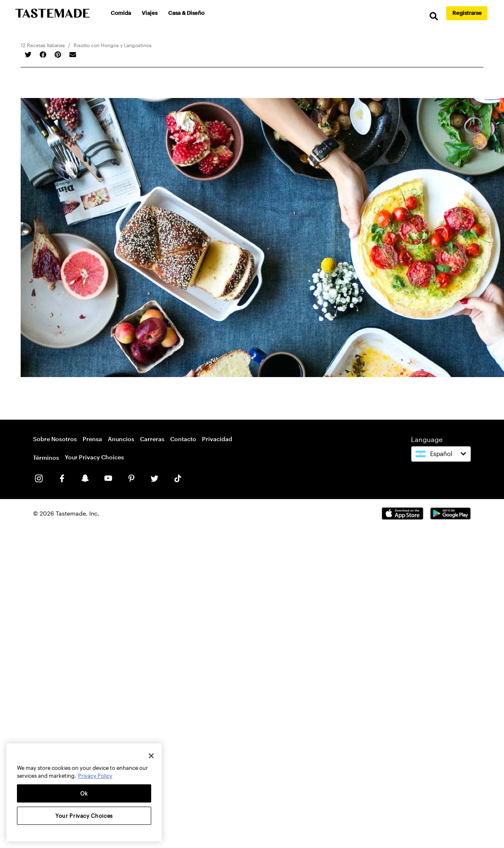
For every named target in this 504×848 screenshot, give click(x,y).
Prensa (92, 439)
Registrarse (467, 13)
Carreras (152, 439)
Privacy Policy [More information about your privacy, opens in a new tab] (95, 776)
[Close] (151, 756)
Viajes (150, 13)
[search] (434, 16)
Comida (121, 13)
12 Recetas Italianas (43, 45)
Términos (46, 457)
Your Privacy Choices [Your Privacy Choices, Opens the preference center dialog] (84, 816)
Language (427, 439)
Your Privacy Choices (94, 457)
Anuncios (121, 439)
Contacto (183, 439)
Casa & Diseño (186, 13)
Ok (84, 793)
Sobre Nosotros (55, 439)
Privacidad (217, 439)
